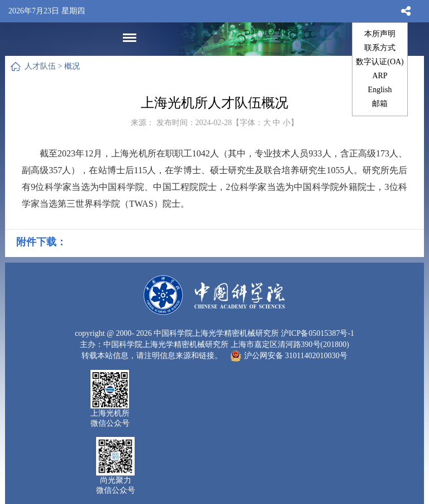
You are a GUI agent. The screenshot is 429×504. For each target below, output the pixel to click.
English (380, 90)
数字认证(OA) (380, 62)
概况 (72, 66)
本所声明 (380, 34)
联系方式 (380, 48)
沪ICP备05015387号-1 (318, 333)
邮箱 (380, 104)
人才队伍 (40, 66)
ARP (380, 76)
